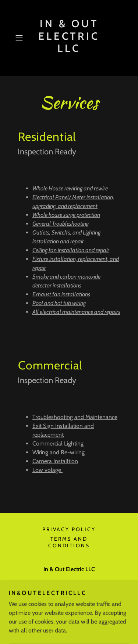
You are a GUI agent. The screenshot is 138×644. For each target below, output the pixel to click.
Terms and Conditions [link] (69, 542)
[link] (69, 38)
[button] (20, 38)
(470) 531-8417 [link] (69, 584)
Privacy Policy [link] (69, 529)
